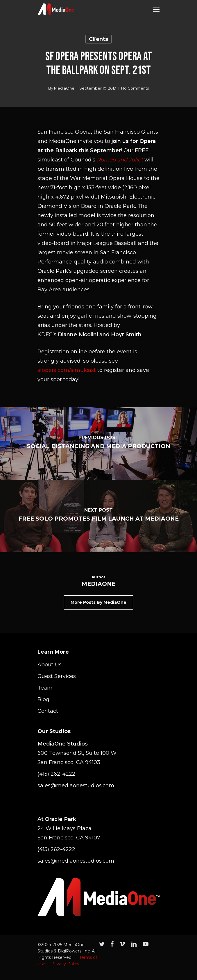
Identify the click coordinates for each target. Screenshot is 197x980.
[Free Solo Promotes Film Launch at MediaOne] (98, 516)
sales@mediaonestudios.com (76, 786)
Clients (98, 39)
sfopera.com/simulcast (67, 370)
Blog (43, 699)
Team (45, 688)
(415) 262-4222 (56, 774)
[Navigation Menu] (156, 9)
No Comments (135, 88)
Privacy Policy (65, 964)
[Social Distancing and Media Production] (98, 443)
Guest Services (57, 676)
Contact (48, 711)
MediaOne (64, 88)
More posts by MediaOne (98, 602)
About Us (50, 665)
